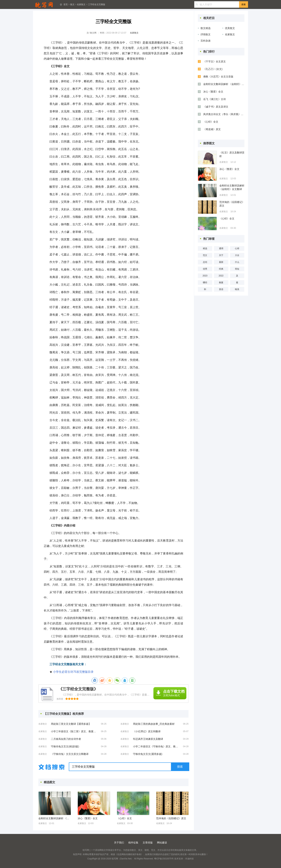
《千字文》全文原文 (215, 61)
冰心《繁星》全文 (88, 818)
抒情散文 (206, 34)
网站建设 (162, 843)
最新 (221, 262)
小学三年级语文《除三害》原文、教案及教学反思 (74, 731)
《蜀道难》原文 (212, 129)
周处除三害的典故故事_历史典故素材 (154, 724)
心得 (237, 248)
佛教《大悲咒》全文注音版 (218, 77)
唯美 (237, 289)
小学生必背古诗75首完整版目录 (73, 672)
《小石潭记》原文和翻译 (147, 731)
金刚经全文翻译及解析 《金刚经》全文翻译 (54, 818)
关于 (221, 255)
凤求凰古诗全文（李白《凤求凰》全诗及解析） (224, 114)
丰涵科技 (189, 859)
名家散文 (81, 4)
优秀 (205, 269)
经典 (221, 269)
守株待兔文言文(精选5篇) (65, 746)
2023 (205, 276)
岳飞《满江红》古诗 (215, 99)
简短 (237, 269)
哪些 (205, 283)
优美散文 (230, 28)
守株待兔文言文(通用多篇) (148, 754)
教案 (221, 283)
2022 (221, 276)
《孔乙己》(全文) (213, 69)
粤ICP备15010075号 (164, 859)
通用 (221, 248)
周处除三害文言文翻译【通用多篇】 (71, 724)
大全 (237, 255)
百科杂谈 (206, 41)
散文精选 (206, 28)
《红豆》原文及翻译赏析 (232, 154)
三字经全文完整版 (97, 4)
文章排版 (148, 843)
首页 (66, 4)
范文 (205, 255)
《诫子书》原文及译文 (216, 107)
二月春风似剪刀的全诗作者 (66, 739)
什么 (237, 262)
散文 (72, 4)
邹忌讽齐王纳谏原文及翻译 (148, 739)
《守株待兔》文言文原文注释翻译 (70, 754)
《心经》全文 (124, 818)
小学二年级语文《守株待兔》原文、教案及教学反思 (156, 746)
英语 (221, 289)
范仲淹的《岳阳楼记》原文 (171, 818)
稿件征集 (133, 843)
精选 (205, 248)
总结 (205, 262)
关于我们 (119, 843)
